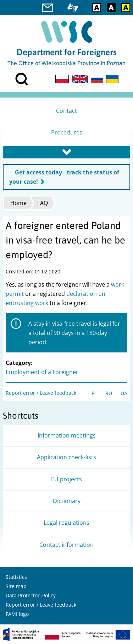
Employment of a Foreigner (42, 372)
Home (18, 203)
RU (109, 393)
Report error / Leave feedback (41, 393)
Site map (16, 586)
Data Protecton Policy (31, 595)
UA (124, 393)
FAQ (43, 203)
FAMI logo (17, 614)
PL (94, 393)
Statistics (16, 577)
